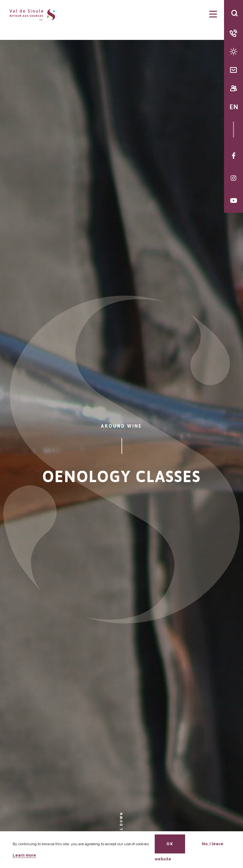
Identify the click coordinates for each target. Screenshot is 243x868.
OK (170, 844)
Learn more (24, 855)
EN (234, 107)
